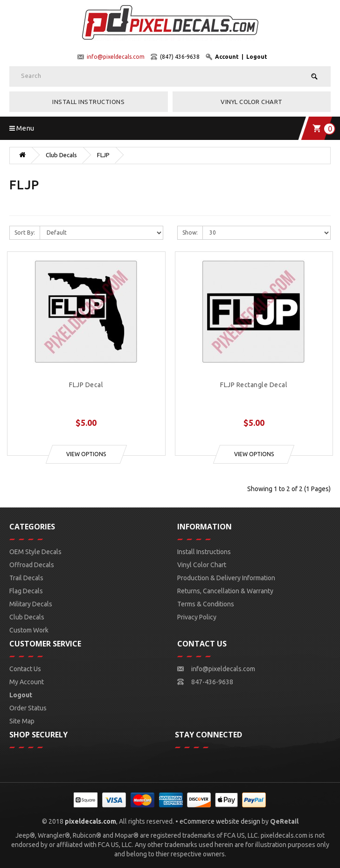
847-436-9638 (212, 682)
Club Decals (61, 155)
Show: (190, 233)
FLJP (103, 155)
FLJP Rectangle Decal (254, 385)
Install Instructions (88, 102)
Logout (257, 57)
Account (227, 57)
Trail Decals (26, 578)
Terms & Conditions (206, 604)
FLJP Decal (86, 385)
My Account (27, 682)
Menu (22, 128)
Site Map (22, 721)
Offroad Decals (32, 565)
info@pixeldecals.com (116, 57)
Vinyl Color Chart (252, 102)
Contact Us (25, 669)
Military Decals (31, 604)
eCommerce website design (220, 821)
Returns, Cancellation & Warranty (225, 591)
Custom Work (29, 630)
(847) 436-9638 (180, 57)
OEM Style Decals (35, 552)
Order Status (28, 708)
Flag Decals (26, 591)
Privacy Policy (197, 617)
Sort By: (25, 233)
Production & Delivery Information (226, 578)
